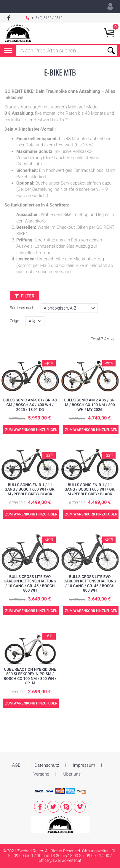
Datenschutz (47, 754)
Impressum (84, 754)
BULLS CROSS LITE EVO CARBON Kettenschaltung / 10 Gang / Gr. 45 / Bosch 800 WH (30, 584)
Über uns (72, 763)
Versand (41, 763)
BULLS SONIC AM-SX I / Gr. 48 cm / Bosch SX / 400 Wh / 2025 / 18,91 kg (30, 405)
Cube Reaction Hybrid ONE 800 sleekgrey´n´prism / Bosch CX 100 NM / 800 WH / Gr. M (30, 677)
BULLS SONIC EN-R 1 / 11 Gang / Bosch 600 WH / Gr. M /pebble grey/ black (30, 490)
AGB (16, 754)
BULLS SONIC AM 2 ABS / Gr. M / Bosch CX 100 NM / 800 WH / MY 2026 (90, 405)
